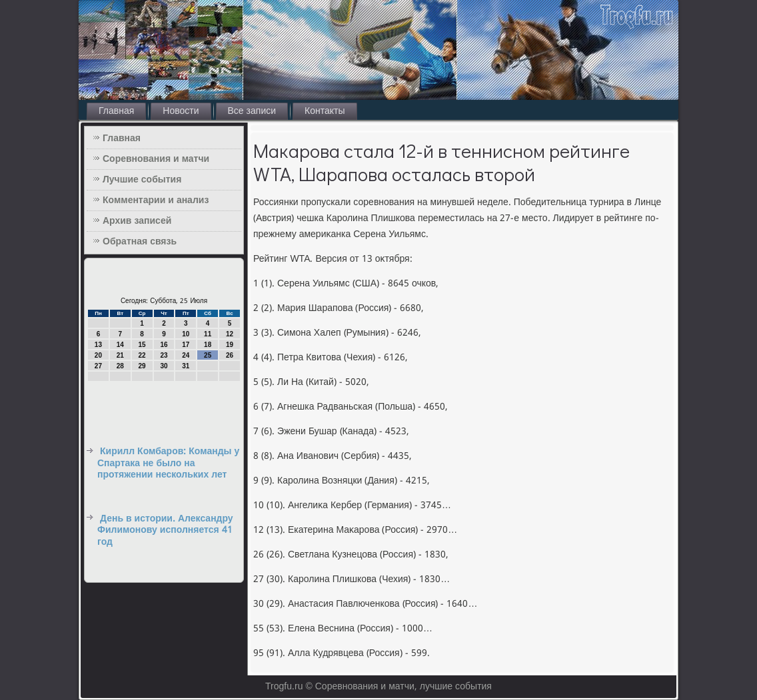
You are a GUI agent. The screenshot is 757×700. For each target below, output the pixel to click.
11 (208, 334)
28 (120, 366)
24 (186, 355)
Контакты (325, 111)
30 (164, 366)
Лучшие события (142, 180)
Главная (116, 111)
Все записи (252, 111)
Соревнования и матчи (156, 159)
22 (142, 355)
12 (230, 334)
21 (120, 355)
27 (98, 366)
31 (186, 366)
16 (164, 345)
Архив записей (137, 221)
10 (186, 334)
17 (186, 345)
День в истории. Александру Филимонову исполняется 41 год (165, 530)
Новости (181, 111)
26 (230, 355)
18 (208, 345)
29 (142, 366)
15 (142, 345)
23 (164, 355)
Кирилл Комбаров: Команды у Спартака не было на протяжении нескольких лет (168, 463)
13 (98, 345)
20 (98, 355)
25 (208, 355)
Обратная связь (140, 242)
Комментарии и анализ (156, 200)
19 (230, 345)
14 (120, 345)
